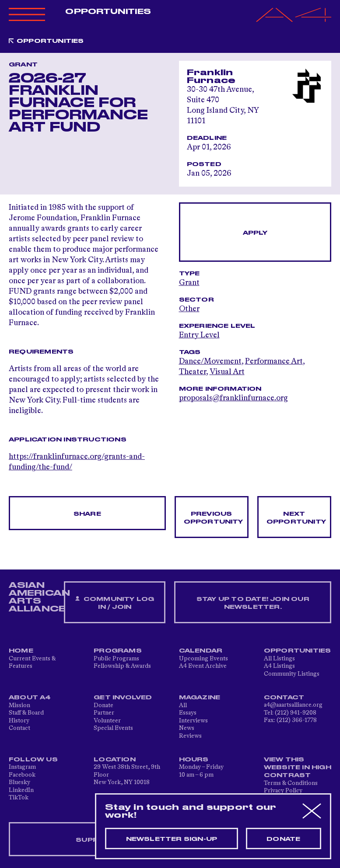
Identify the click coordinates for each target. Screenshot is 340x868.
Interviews (193, 721)
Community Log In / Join (115, 603)
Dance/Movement (210, 361)
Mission (19, 705)
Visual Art (227, 372)
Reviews (190, 736)
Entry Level (199, 335)
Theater (193, 372)
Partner (104, 713)
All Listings (279, 659)
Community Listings (292, 674)
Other (189, 309)
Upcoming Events (203, 659)
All (183, 705)
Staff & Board (26, 713)
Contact (19, 728)
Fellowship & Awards (122, 666)
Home (21, 651)
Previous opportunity (214, 518)
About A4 (30, 698)
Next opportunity (296, 518)
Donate (103, 705)
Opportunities (108, 12)
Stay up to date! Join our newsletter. (253, 603)
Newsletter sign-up (172, 839)
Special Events (113, 728)
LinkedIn (21, 790)
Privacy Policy (283, 791)
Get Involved (123, 698)
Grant (189, 283)
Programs (118, 651)
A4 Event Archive (203, 666)
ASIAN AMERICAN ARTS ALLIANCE (39, 597)
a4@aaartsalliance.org (293, 705)
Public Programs (116, 659)
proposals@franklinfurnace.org (233, 398)
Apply (255, 233)
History (19, 721)
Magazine (200, 698)
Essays (188, 713)
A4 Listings (279, 666)
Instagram (22, 767)
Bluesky (19, 782)
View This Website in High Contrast (298, 767)
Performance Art (274, 361)
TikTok (19, 798)
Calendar (201, 651)
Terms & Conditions (291, 783)
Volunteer (107, 721)
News (187, 728)
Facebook (22, 775)
